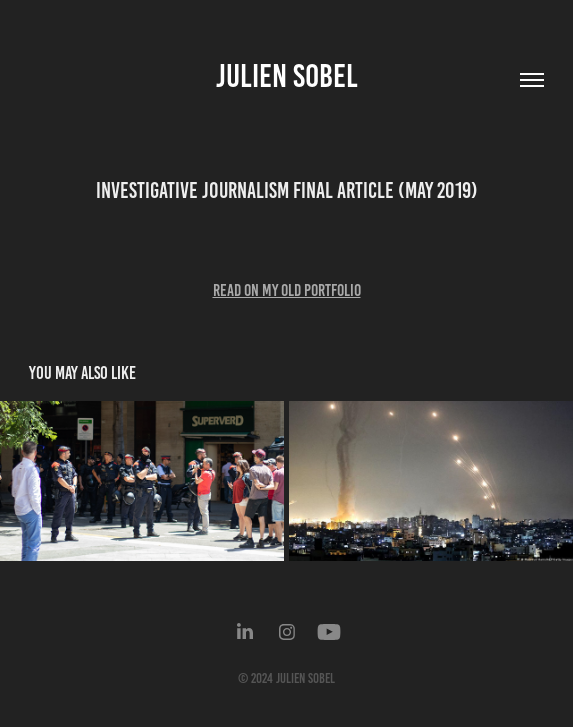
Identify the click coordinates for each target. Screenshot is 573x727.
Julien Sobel (287, 76)
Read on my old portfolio (287, 290)
